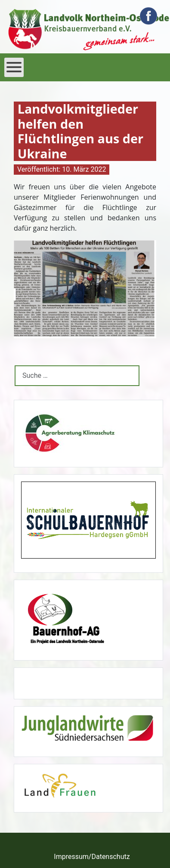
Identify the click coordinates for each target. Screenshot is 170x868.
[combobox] (77, 375)
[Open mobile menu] (14, 67)
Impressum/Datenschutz (92, 857)
